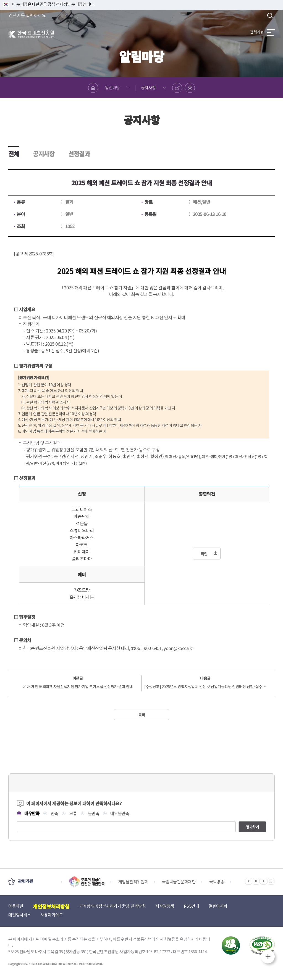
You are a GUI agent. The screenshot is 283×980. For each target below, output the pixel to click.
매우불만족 (123, 814)
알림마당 (112, 88)
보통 (74, 814)
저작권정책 (165, 906)
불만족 (95, 814)
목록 (142, 715)
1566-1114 (198, 952)
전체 (14, 154)
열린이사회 (218, 906)
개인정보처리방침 (51, 906)
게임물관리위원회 (133, 882)
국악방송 (217, 882)
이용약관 (16, 906)
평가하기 (252, 827)
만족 (55, 814)
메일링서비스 (19, 915)
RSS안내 (192, 906)
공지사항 (148, 88)
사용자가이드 (52, 915)
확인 (204, 554)
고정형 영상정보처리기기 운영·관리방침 (112, 906)
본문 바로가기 (0, 0)
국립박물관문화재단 (179, 882)
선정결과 (79, 154)
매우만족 (32, 813)
